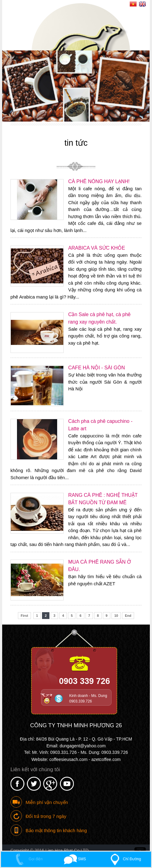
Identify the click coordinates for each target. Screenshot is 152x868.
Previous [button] (8, 82)
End (128, 616)
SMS (75, 859)
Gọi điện (27, 859)
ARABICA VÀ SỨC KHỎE (97, 248)
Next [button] (144, 82)
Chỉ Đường (124, 859)
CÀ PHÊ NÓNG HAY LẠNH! (99, 181)
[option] (76, 86)
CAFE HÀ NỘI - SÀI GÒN (97, 368)
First (24, 616)
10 (116, 616)
